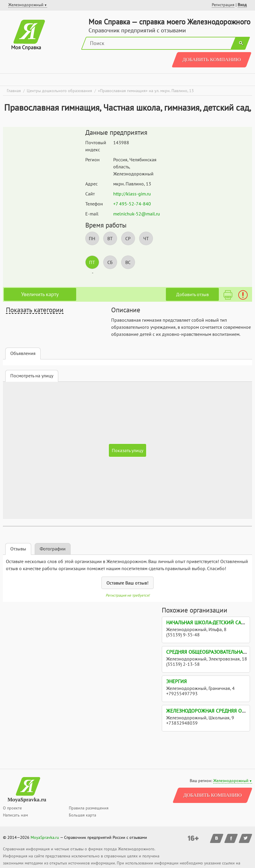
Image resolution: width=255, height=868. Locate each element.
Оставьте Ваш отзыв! (127, 583)
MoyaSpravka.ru (45, 837)
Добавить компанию (212, 60)
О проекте (12, 808)
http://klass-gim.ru (132, 194)
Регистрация (223, 5)
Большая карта (82, 815)
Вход (242, 5)
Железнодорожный (231, 781)
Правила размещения (89, 808)
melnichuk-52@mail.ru (137, 214)
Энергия (176, 681)
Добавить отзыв (192, 294)
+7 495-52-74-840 (132, 204)
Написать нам (15, 815)
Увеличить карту (40, 294)
